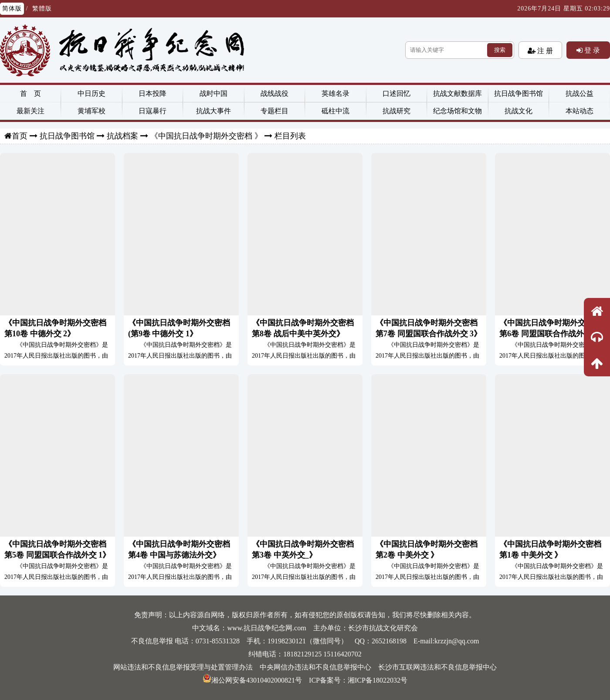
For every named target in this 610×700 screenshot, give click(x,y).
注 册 (544, 51)
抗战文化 (518, 111)
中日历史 (91, 93)
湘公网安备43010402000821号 (252, 680)
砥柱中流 (335, 111)
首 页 (30, 93)
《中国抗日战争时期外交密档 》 (206, 136)
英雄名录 (335, 93)
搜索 (500, 50)
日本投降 (152, 93)
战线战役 (274, 93)
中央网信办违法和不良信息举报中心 (315, 667)
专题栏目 (274, 111)
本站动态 (579, 111)
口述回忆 (396, 93)
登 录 (591, 50)
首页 (20, 136)
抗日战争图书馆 (518, 93)
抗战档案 (122, 136)
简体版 (12, 8)
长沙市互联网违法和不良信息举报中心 (437, 667)
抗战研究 (396, 111)
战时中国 (213, 93)
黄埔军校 (91, 111)
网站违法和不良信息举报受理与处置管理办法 (183, 667)
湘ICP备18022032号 (378, 680)
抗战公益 (579, 93)
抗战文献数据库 (457, 93)
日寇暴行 (152, 111)
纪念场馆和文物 (457, 111)
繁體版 (42, 8)
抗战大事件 (213, 111)
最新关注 (30, 111)
